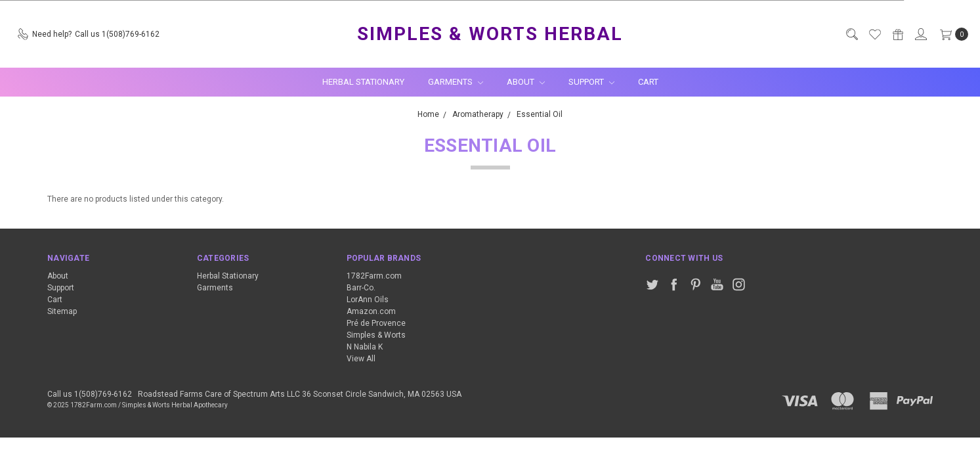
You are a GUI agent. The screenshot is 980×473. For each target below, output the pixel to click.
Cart (648, 82)
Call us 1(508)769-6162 (90, 394)
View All (361, 359)
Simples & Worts (376, 335)
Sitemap (62, 311)
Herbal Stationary (363, 82)
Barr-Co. (361, 288)
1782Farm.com (374, 276)
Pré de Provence (376, 323)
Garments (456, 82)
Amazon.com (371, 311)
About (526, 82)
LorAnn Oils (368, 300)
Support (591, 82)
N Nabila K (365, 347)
